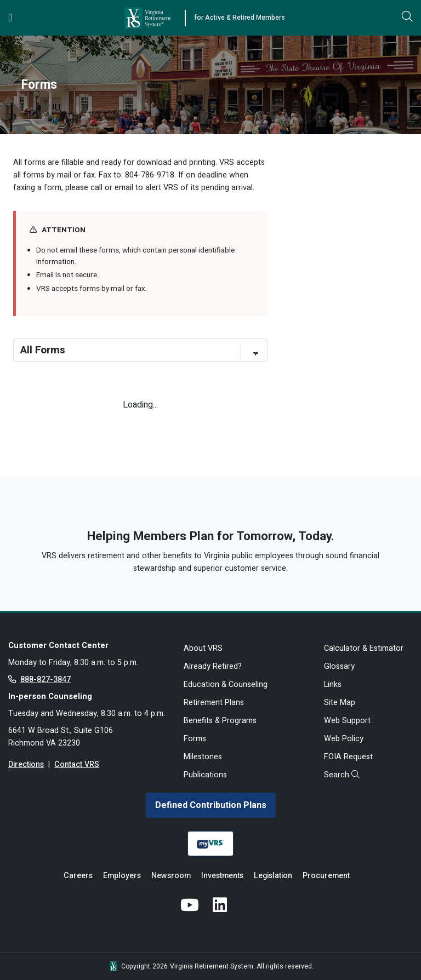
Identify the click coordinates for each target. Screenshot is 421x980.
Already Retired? (213, 666)
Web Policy (344, 739)
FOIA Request (348, 757)
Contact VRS (77, 764)
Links (333, 684)
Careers (78, 876)
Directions (26, 764)
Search (342, 775)
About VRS (203, 648)
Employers (122, 876)
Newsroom (171, 876)
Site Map (340, 703)
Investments (222, 876)
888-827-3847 (45, 680)
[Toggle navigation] (10, 18)
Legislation (273, 876)
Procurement (326, 876)
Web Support (347, 721)
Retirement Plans (214, 703)
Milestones (203, 757)
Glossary (339, 666)
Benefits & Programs (220, 721)
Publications (205, 775)
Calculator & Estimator (364, 648)
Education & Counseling (226, 684)
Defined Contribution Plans (211, 805)
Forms (195, 739)
